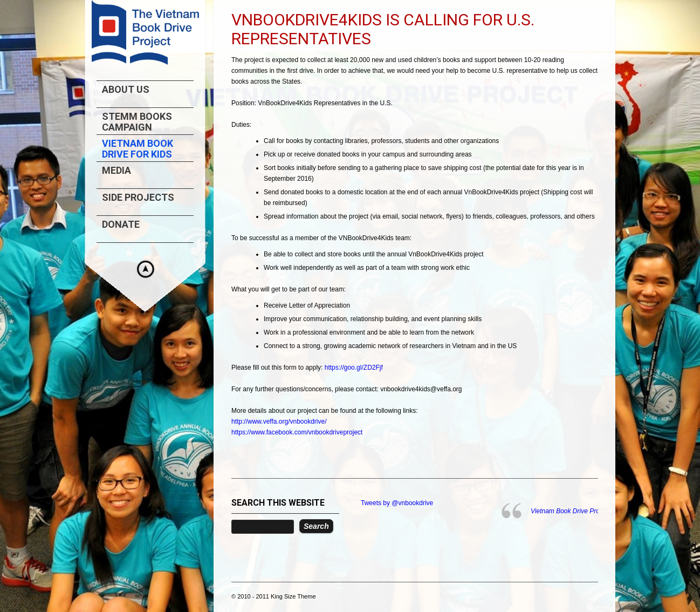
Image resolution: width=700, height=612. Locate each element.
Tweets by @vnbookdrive (397, 503)
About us (126, 90)
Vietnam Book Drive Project (570, 511)
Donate (121, 225)
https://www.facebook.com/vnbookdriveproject (297, 432)
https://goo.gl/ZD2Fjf (354, 368)
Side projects (138, 198)
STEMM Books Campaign (137, 122)
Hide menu (146, 269)
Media (116, 171)
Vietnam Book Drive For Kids (138, 149)
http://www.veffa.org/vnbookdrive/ (279, 421)
